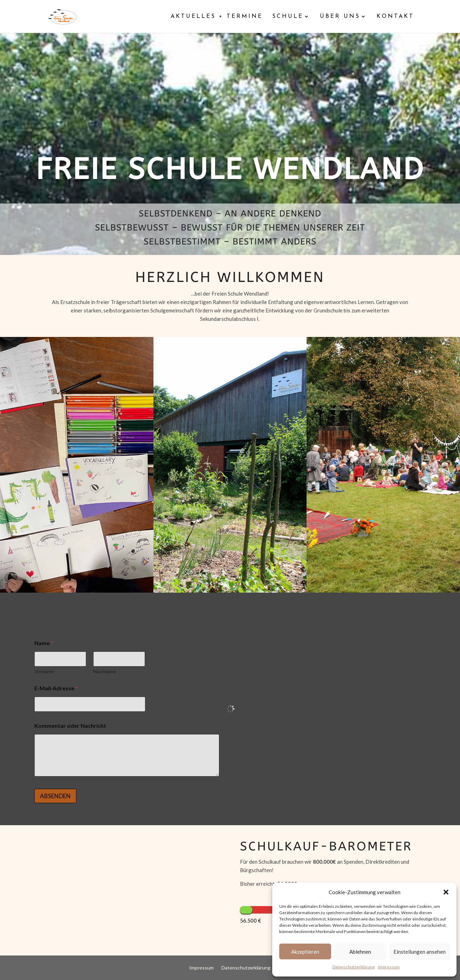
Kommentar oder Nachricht (70, 726)
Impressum (389, 967)
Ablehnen (360, 952)
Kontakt (395, 17)
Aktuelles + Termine (217, 17)
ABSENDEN (55, 796)
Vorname (44, 671)
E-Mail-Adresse (56, 688)
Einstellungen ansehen (420, 952)
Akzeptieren (305, 952)
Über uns (340, 17)
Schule (288, 17)
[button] (446, 892)
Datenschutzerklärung (353, 967)
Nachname (105, 671)
